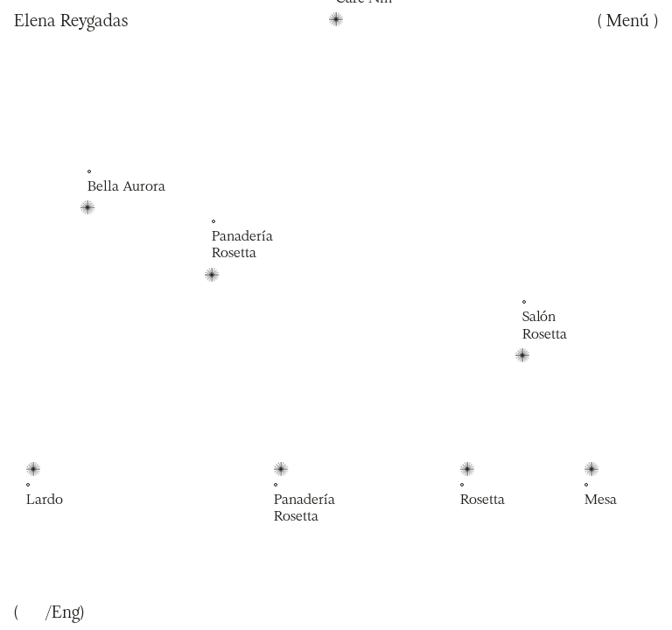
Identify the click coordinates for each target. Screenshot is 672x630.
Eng (66, 611)
